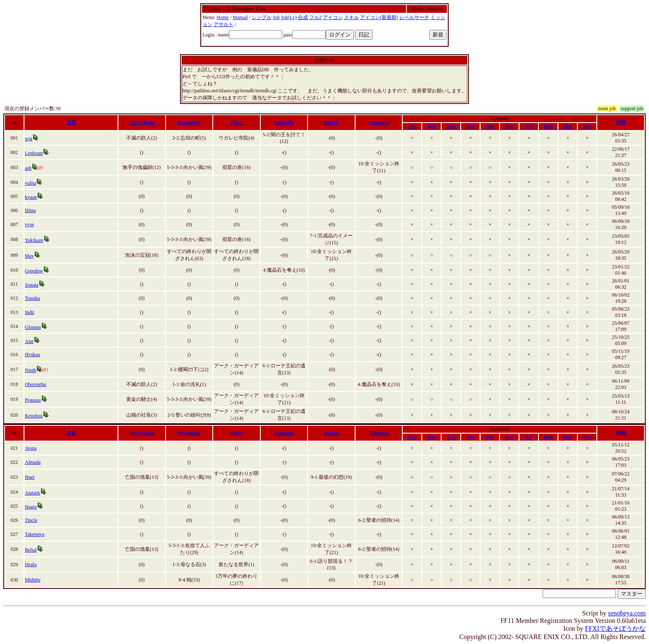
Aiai (29, 341)
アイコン (333, 17)
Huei (30, 477)
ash (28, 168)
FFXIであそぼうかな (615, 628)
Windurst (379, 123)
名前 (71, 123)
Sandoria (284, 123)
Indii (30, 312)
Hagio (31, 507)
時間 (621, 123)
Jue (471, 126)
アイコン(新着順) (379, 17)
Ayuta (31, 448)
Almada (33, 462)
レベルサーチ (414, 17)
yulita (30, 183)
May (29, 256)
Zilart (236, 123)
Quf (568, 126)
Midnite (33, 580)
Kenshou (34, 416)
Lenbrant (34, 153)
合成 (303, 17)
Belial (31, 550)
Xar (510, 126)
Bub (548, 126)
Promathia (189, 123)
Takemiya (35, 534)
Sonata (32, 285)
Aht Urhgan (142, 123)
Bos (490, 126)
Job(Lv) (289, 17)
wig (29, 139)
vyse (29, 224)
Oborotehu (35, 384)
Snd (412, 126)
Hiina (30, 210)
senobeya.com (627, 613)
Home (222, 17)
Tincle (31, 520)
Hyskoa (32, 355)
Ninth (30, 370)
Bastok (331, 123)
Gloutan (33, 327)
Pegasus (33, 400)
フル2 (315, 17)
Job (276, 17)
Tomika (32, 298)
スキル (351, 17)
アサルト (224, 24)
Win (451, 126)
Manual (240, 17)
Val (529, 126)
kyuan (31, 197)
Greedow (34, 271)
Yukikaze (34, 240)
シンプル (262, 17)
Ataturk (32, 493)
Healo (31, 564)
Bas (431, 126)
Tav (587, 126)
